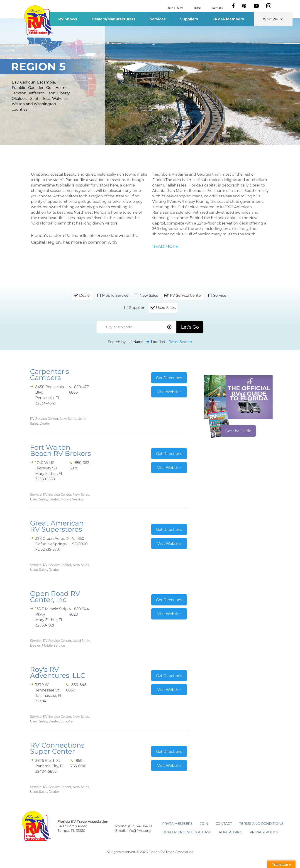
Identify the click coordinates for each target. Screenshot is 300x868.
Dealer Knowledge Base (187, 832)
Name (136, 342)
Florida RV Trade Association (39, 20)
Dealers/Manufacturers (113, 19)
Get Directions (169, 378)
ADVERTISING (230, 832)
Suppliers (189, 19)
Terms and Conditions (261, 824)
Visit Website (169, 392)
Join (204, 824)
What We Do (273, 19)
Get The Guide (238, 431)
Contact (217, 7)
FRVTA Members (228, 19)
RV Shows (68, 19)
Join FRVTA (175, 7)
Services (158, 19)
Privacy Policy (264, 832)
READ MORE (165, 246)
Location (156, 342)
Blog (198, 7)
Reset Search (180, 342)
